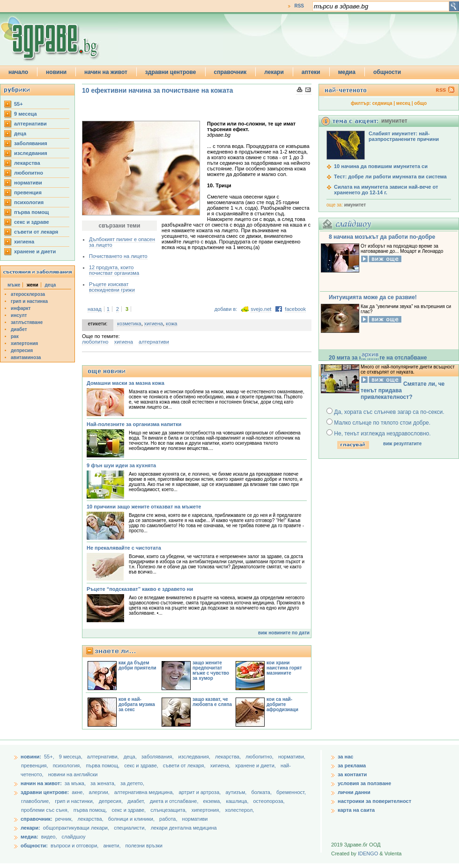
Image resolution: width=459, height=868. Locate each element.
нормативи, (292, 757)
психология (29, 202)
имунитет (355, 205)
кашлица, (238, 801)
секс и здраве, (142, 765)
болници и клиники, (131, 819)
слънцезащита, (169, 810)
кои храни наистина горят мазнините (284, 668)
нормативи (28, 183)
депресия (22, 350)
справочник (230, 72)
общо (420, 103)
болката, (262, 792)
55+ (19, 104)
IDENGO (368, 853)
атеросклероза (28, 294)
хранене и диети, (256, 765)
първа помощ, (103, 765)
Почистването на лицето (118, 256)
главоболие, (36, 801)
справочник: (37, 819)
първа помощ (31, 212)
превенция (28, 192)
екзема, (213, 801)
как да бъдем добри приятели (137, 665)
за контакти (352, 774)
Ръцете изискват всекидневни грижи (112, 287)
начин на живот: (41, 783)
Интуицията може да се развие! (373, 297)
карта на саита (356, 810)
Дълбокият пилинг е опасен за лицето (122, 242)
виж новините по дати (284, 633)
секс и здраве (32, 222)
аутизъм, (237, 792)
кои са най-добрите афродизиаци (282, 704)
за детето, (132, 783)
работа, (168, 819)
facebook (295, 309)
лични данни (354, 792)
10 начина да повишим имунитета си (381, 166)
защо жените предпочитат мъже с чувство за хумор (211, 670)
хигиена (24, 242)
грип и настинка (29, 301)
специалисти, (130, 828)
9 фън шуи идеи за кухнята (121, 465)
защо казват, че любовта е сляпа (212, 702)
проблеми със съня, (46, 810)
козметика (129, 324)
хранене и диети (35, 251)
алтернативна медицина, (145, 792)
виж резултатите (402, 444)
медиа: (30, 837)
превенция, (35, 765)
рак (15, 336)
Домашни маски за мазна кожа (126, 383)
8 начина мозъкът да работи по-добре (382, 237)
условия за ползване (364, 783)
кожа (171, 324)
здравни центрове (171, 72)
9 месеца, (71, 757)
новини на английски (73, 774)
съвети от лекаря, (185, 765)
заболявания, (158, 757)
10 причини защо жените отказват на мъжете (144, 507)
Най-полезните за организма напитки (134, 424)
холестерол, (240, 810)
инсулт (19, 315)
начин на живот (106, 72)
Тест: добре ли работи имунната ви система (390, 177)
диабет (19, 329)
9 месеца (26, 114)
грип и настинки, (75, 801)
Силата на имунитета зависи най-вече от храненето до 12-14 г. (386, 190)
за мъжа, (75, 783)
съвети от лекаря (36, 232)
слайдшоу (74, 837)
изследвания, (195, 757)
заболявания (31, 143)
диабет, (137, 801)
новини (56, 72)
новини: (31, 757)
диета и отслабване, (175, 801)
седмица (382, 103)
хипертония (24, 343)
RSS (299, 6)
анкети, (112, 846)
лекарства (27, 163)
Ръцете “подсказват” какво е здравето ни (140, 589)
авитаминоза (26, 357)
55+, (50, 757)
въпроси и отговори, (74, 846)
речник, (64, 819)
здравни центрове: (45, 792)
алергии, (100, 792)
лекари (274, 72)
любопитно (29, 173)
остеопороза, (269, 801)
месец (403, 103)
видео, (49, 837)
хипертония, (207, 810)
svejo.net (261, 309)
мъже (14, 285)
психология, (68, 765)
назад (95, 309)
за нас (345, 757)
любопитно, (260, 757)
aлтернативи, (104, 757)
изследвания (31, 153)
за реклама (352, 765)
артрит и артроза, (200, 792)
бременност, (291, 792)
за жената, (103, 783)
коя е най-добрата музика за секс (137, 704)
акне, (78, 792)
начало (18, 72)
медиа (347, 72)
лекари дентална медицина (184, 828)
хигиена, (221, 765)
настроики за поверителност (374, 801)
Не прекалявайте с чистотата (124, 548)
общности (387, 72)
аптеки (311, 72)
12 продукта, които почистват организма (114, 270)
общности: (34, 846)
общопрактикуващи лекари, (76, 828)
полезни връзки (144, 846)
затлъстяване (27, 322)
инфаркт (21, 308)
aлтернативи (30, 124)
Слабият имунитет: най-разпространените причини (404, 136)
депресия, (111, 801)
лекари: (30, 828)
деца (20, 133)
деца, (131, 757)
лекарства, (229, 757)
